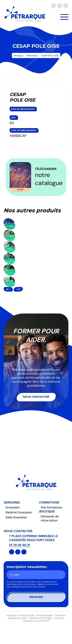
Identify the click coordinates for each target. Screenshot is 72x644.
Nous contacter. (18, 531)
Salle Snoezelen (16, 517)
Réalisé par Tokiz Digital (40, 618)
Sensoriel (12, 502)
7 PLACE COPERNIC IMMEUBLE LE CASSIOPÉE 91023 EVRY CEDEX (34, 538)
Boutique (47, 511)
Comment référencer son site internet (43, 619)
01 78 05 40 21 (19, 545)
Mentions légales (45, 615)
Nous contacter (36, 397)
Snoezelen (13, 507)
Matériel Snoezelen (19, 512)
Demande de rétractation (50, 518)
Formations (49, 502)
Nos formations (52, 507)
